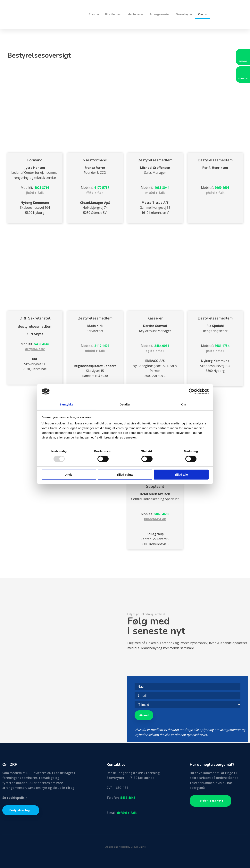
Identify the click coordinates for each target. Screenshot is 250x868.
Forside (94, 14)
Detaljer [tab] (125, 404)
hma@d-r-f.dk (155, 519)
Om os (202, 14)
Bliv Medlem (113, 14)
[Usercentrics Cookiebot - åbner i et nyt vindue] (192, 391)
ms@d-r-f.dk (155, 193)
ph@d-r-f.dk (215, 193)
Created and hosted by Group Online (125, 847)
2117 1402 (102, 346)
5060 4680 (162, 514)
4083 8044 (162, 188)
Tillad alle (181, 475)
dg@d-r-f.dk (155, 351)
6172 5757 (102, 188)
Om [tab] (183, 404)
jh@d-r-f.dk (35, 193)
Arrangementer (160, 14)
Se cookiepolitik (15, 798)
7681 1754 (222, 346)
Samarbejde (184, 14)
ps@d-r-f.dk (215, 351)
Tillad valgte (125, 475)
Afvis (69, 475)
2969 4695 (222, 188)
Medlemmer (135, 14)
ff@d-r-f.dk (95, 193)
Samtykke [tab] (67, 404)
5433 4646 (42, 344)
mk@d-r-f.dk (95, 351)
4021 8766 (42, 188)
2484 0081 (162, 346)
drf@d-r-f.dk (35, 349)
